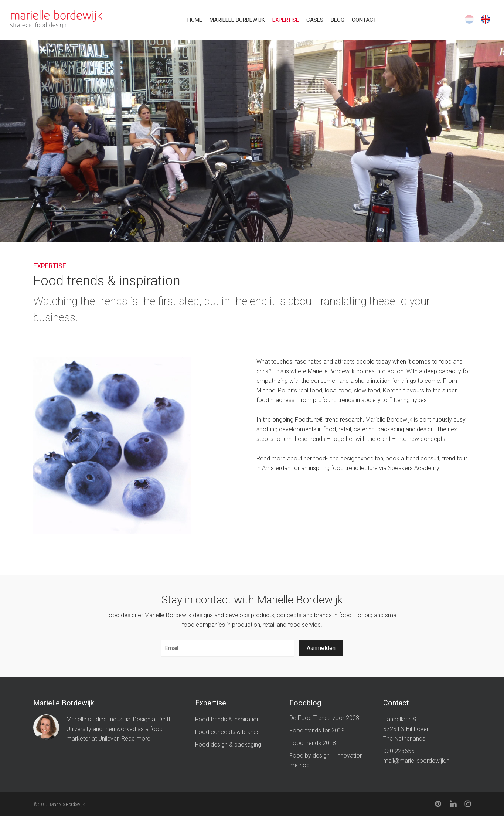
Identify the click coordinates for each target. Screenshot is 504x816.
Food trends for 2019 (317, 730)
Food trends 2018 (313, 743)
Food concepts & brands (227, 732)
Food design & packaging (228, 744)
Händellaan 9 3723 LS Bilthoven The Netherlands (406, 729)
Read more (136, 739)
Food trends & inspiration (227, 719)
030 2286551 (401, 751)
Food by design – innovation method (326, 760)
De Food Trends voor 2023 (324, 718)
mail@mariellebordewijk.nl (417, 761)
